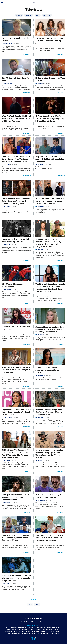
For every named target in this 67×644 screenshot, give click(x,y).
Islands (39, 630)
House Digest (25, 630)
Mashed (57, 630)
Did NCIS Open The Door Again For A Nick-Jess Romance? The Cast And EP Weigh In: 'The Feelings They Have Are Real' (16, 454)
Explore (28, 628)
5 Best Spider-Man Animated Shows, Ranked (14, 285)
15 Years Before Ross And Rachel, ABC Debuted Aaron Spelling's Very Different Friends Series (50, 119)
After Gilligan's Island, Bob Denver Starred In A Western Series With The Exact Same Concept (49, 538)
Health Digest (16, 630)
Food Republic (41, 628)
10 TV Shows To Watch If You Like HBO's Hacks (16, 39)
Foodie (33, 628)
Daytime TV (19, 15)
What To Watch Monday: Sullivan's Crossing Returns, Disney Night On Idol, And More (16, 370)
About (27, 619)
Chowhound (13, 628)
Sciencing (44, 632)
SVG (9, 634)
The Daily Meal (26, 634)
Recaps (38, 15)
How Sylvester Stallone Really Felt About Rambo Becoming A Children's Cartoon (16, 497)
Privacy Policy (37, 619)
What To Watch (47, 15)
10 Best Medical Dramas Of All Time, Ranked (50, 79)
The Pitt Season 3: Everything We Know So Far (16, 79)
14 (30, 195)
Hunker (33, 630)
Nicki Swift (18, 632)
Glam (58, 628)
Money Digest (9, 632)
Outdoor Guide (27, 632)
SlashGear (59, 632)
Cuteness (21, 628)
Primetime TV (29, 15)
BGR (7, 628)
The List (34, 634)
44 (30, 112)
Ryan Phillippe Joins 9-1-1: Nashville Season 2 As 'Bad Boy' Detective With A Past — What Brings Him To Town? (48, 243)
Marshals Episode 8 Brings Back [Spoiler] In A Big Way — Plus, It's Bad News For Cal (49, 412)
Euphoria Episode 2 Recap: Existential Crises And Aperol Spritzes (47, 370)
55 (30, 447)
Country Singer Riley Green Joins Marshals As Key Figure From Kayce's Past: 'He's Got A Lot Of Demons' (49, 454)
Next (36, 605)
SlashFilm (51, 632)
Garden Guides (51, 628)
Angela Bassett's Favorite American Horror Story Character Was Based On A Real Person (17, 412)
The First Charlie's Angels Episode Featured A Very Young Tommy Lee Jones (50, 41)
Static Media (26, 622)
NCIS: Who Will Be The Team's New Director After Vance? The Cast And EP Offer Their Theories (50, 201)
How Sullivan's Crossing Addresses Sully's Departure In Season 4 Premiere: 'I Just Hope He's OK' (16, 201)
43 (30, 153)
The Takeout (41, 634)
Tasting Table (16, 634)
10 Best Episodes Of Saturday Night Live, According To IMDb (50, 496)
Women (48, 634)
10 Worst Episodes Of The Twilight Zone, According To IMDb (16, 240)
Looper (51, 630)
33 (30, 323)
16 (30, 280)
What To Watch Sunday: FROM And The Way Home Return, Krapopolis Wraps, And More (16, 578)
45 (30, 572)
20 (64, 236)
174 (64, 195)
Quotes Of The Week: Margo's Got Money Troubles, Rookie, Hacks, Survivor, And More (15, 538)
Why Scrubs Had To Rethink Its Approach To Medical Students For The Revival (50, 159)
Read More (26, 55)
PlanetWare (36, 632)
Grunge (8, 630)
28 (64, 153)
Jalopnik (45, 630)
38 (64, 74)
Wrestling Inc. (56, 634)
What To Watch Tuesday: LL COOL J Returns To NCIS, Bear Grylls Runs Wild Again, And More (16, 118)
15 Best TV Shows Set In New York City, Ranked (16, 328)
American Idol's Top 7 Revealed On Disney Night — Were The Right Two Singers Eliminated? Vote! (16, 159)
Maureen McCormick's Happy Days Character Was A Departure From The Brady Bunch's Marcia (50, 329)
